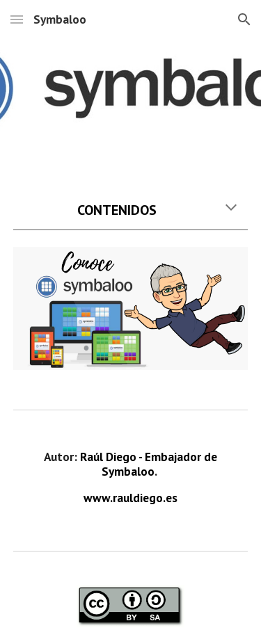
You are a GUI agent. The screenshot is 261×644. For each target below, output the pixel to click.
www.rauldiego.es (130, 498)
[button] (17, 19)
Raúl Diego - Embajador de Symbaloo (150, 464)
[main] (131, 210)
